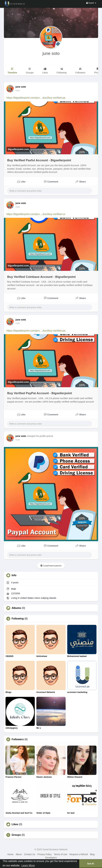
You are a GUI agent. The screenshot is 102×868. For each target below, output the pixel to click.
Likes (15, 824)
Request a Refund (79, 854)
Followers (18, 739)
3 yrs (18, 90)
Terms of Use (60, 854)
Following (18, 619)
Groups (16, 835)
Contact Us (29, 854)
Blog (92, 854)
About (19, 854)
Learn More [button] (28, 865)
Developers (51, 858)
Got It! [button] (91, 864)
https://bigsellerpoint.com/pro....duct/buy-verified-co (36, 214)
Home (10, 854)
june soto (51, 53)
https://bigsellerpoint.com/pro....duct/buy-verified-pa (36, 98)
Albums (16, 608)
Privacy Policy (44, 854)
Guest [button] (91, 3)
